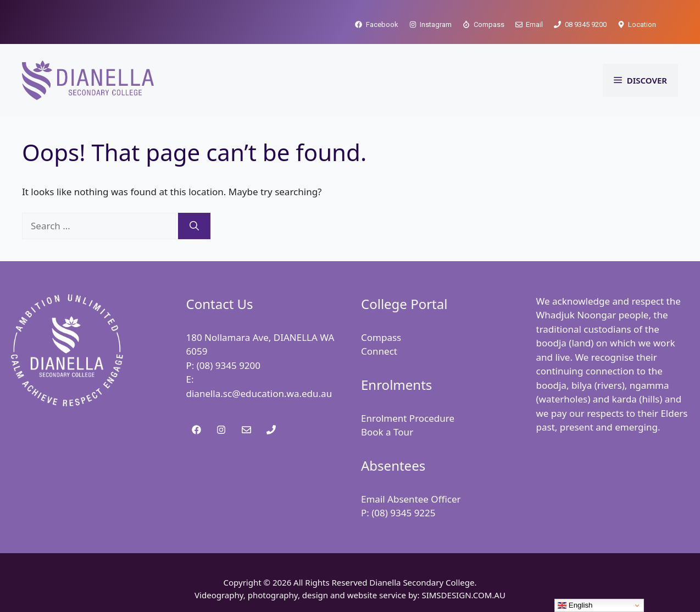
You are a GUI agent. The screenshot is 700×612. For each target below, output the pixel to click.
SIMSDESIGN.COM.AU (463, 595)
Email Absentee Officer (411, 499)
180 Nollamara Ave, (230, 337)
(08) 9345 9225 (403, 513)
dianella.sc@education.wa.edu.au (259, 393)
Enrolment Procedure (408, 418)
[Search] (194, 226)
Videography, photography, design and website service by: (308, 595)
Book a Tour (387, 432)
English (575, 605)
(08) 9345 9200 (229, 365)
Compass (381, 337)
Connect (379, 351)
